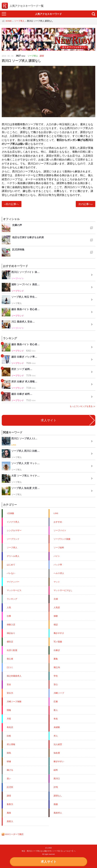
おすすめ (58, 522)
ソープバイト (60, 530)
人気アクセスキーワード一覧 (23, 6)
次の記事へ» (86, 204)
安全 (9, 684)
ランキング (12, 599)
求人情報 (11, 744)
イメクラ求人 (13, 522)
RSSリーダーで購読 (14, 834)
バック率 (58, 565)
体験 (56, 616)
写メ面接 (58, 642)
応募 (56, 702)
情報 (9, 710)
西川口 (57, 779)
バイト (57, 556)
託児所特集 (18, 250)
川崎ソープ (59, 693)
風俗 (9, 813)
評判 (56, 787)
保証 (56, 625)
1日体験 (10, 513)
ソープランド (13, 539)
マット (57, 582)
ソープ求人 (12, 548)
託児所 (10, 787)
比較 (9, 736)
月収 (9, 719)
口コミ (10, 667)
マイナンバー (13, 582)
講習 (9, 796)
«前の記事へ (12, 204)
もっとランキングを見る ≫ (82, 406)
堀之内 (57, 667)
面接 (56, 804)
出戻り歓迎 (12, 650)
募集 (56, 659)
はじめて (11, 565)
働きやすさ (59, 633)
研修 (9, 761)
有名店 (10, 727)
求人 (56, 736)
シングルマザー (14, 530)
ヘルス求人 (59, 573)
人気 (9, 607)
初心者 (10, 659)
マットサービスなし (63, 590)
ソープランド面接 (62, 539)
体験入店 (11, 625)
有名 (56, 719)
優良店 (10, 642)
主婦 (56, 599)
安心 (56, 684)
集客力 (10, 804)
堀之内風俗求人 (14, 676)
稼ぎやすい (59, 761)
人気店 (57, 607)
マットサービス (14, 590)
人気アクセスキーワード (48, 14)
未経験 (57, 727)
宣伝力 (10, 693)
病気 (9, 753)
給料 (56, 770)
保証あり (11, 633)
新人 (56, 710)
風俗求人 (58, 813)
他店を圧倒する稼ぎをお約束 (28, 237)
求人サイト (49, 862)
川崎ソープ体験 (14, 702)
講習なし (58, 796)
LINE (56, 513)
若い (9, 779)
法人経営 (58, 744)
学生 (56, 676)
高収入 (10, 821)
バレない (11, 573)
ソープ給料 (59, 548)
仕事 (9, 616)
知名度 (57, 753)
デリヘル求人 (13, 556)
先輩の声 (17, 225)
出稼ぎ (57, 650)
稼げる (10, 770)
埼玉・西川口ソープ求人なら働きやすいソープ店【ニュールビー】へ (49, 851)
